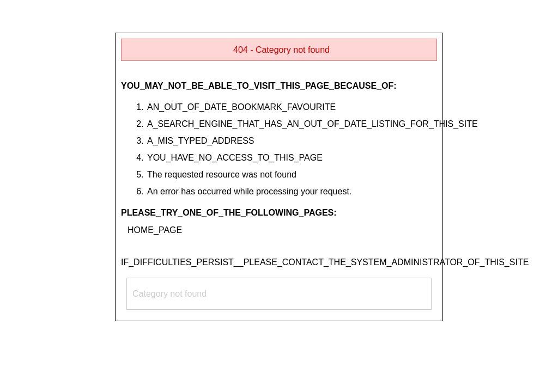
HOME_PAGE (155, 230)
